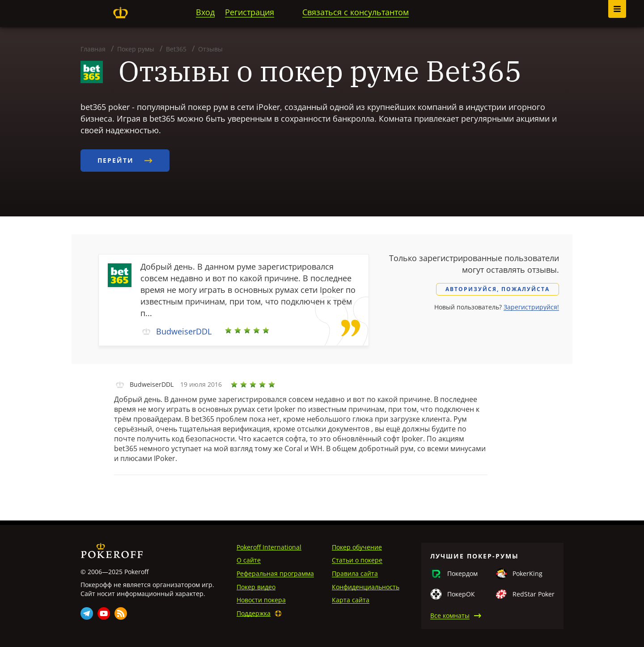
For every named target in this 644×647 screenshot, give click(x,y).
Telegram (87, 613)
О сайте (249, 560)
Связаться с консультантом (356, 12)
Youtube (104, 613)
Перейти (125, 160)
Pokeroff (120, 13)
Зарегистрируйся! (531, 307)
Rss (121, 613)
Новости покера (261, 600)
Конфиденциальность (366, 587)
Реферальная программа (275, 573)
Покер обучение (357, 547)
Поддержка (254, 613)
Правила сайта (355, 573)
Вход (205, 12)
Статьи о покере (357, 560)
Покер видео (256, 587)
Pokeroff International (269, 547)
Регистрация (250, 12)
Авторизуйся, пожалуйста (498, 289)
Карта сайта (351, 600)
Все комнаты (450, 615)
